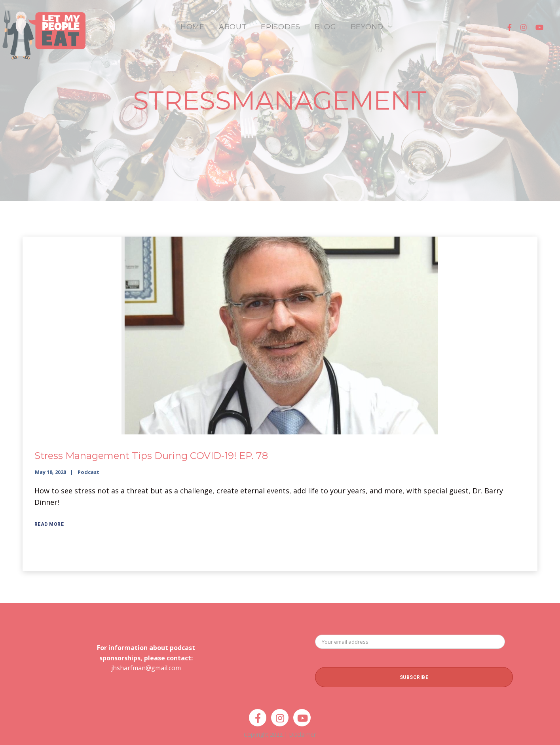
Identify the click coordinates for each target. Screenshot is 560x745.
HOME (193, 27)
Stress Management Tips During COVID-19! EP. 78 (151, 456)
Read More (49, 524)
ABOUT (233, 27)
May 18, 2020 (50, 472)
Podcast (88, 472)
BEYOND (367, 27)
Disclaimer (302, 735)
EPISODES (281, 27)
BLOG (326, 27)
